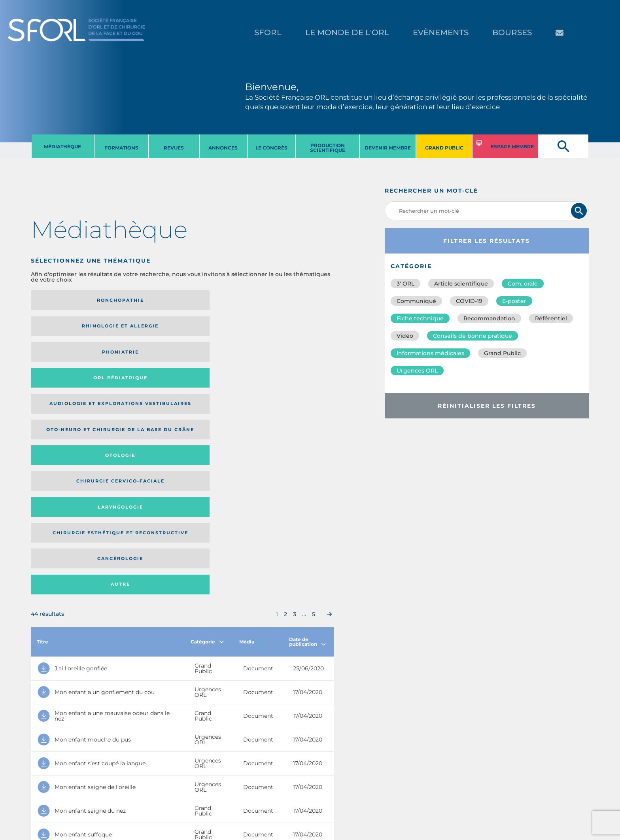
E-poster (514, 301)
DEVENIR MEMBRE (388, 148)
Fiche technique (420, 318)
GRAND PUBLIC (444, 148)
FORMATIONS (121, 148)
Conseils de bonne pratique (473, 336)
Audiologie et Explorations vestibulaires (60, 329)
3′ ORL (405, 284)
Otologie (217, 329)
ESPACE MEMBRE (512, 147)
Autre (293, 360)
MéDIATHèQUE (62, 147)
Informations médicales (430, 353)
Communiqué (416, 301)
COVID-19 (469, 301)
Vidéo (405, 336)
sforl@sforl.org (151, 791)
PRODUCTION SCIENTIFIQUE (328, 148)
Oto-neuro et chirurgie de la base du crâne (139, 329)
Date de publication (307, 420)
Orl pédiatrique (293, 300)
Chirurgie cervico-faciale (290, 329)
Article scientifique (461, 284)
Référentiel (551, 318)
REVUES (174, 148)
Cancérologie (217, 360)
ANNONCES (223, 148)
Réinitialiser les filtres (487, 406)
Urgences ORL (417, 371)
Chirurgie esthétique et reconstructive (139, 360)
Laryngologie (66, 360)
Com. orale (523, 284)
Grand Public (502, 353)
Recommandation (489, 318)
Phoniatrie (217, 300)
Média (251, 420)
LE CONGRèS (271, 148)
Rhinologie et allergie (136, 300)
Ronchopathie (66, 300)
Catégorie (207, 420)
